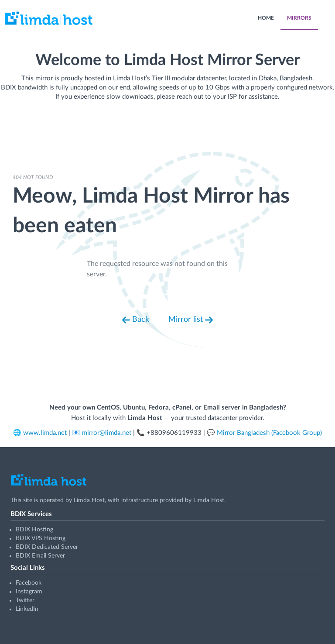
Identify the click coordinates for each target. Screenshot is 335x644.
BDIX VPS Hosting (41, 538)
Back (136, 320)
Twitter (25, 600)
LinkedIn (27, 609)
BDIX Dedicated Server (47, 547)
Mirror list (191, 320)
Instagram (29, 592)
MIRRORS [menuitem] (299, 18)
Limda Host (89, 500)
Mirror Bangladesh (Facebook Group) (269, 433)
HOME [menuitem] (266, 18)
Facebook (29, 583)
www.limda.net (45, 433)
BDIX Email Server (40, 556)
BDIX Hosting (34, 530)
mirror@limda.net (107, 433)
